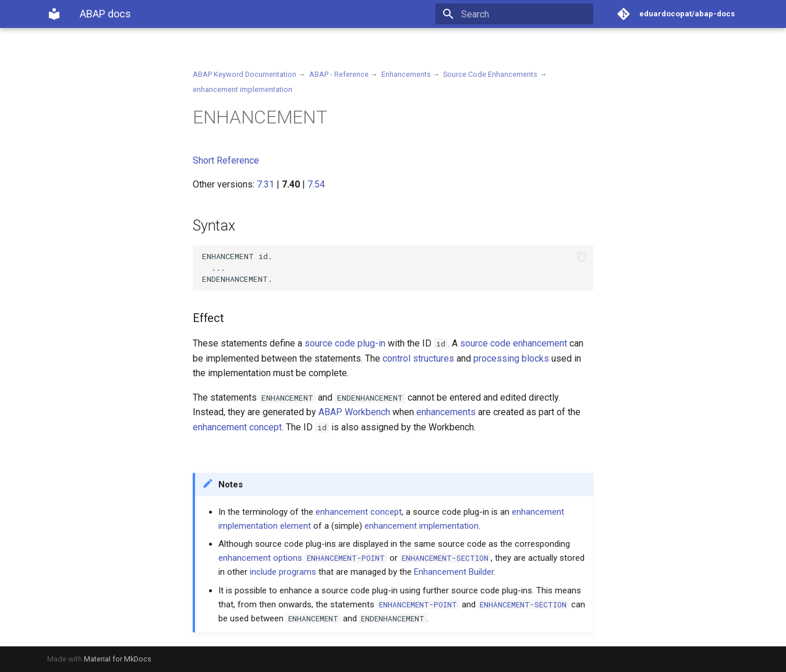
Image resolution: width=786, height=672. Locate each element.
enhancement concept (237, 427)
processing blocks (511, 358)
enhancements (446, 412)
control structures (418, 358)
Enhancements (406, 74)
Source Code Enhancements (490, 74)
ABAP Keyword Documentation (245, 74)
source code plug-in (345, 343)
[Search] (525, 14)
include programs (283, 572)
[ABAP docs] (54, 14)
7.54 (316, 184)
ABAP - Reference (339, 74)
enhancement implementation (242, 89)
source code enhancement (514, 343)
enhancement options (260, 558)
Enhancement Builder (454, 572)
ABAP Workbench (354, 412)
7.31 (265, 184)
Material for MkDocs (118, 659)
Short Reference (226, 160)
